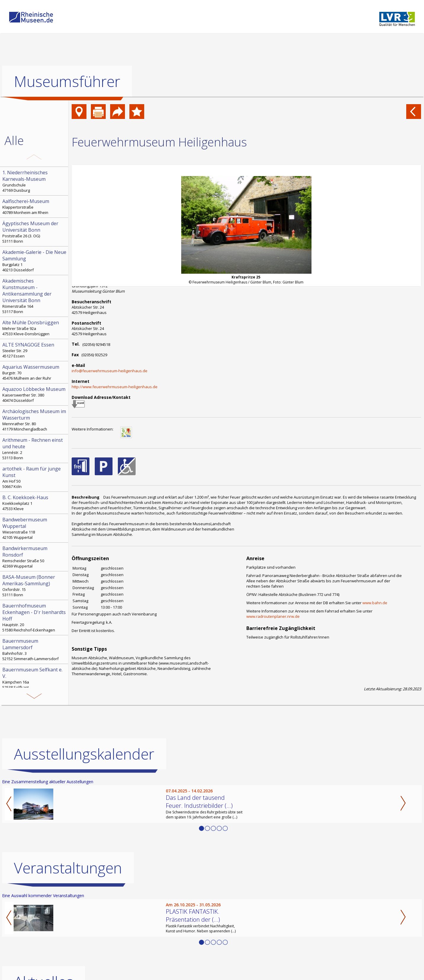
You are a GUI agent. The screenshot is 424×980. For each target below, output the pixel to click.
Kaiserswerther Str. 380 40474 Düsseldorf (35, 394)
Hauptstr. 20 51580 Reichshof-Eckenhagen (35, 618)
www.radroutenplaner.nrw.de (273, 616)
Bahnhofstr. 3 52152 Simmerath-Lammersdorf (35, 649)
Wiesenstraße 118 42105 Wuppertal (35, 528)
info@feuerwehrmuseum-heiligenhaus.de (110, 371)
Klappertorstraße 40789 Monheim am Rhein (35, 207)
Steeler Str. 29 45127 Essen (35, 350)
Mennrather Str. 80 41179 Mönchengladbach (35, 420)
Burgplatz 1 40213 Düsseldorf (35, 261)
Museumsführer (67, 81)
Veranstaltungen (68, 868)
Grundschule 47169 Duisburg (35, 181)
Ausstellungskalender (84, 754)
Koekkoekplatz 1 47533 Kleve (35, 503)
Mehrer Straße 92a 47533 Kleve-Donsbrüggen (35, 328)
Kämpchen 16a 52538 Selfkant (35, 678)
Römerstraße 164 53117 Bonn (35, 296)
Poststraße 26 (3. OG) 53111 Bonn (35, 232)
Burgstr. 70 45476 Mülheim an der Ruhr (35, 372)
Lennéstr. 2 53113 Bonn (35, 449)
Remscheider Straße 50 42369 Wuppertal (35, 557)
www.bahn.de (375, 603)
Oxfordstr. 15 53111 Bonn (35, 586)
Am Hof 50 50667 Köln (35, 477)
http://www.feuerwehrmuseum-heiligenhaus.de (115, 387)
